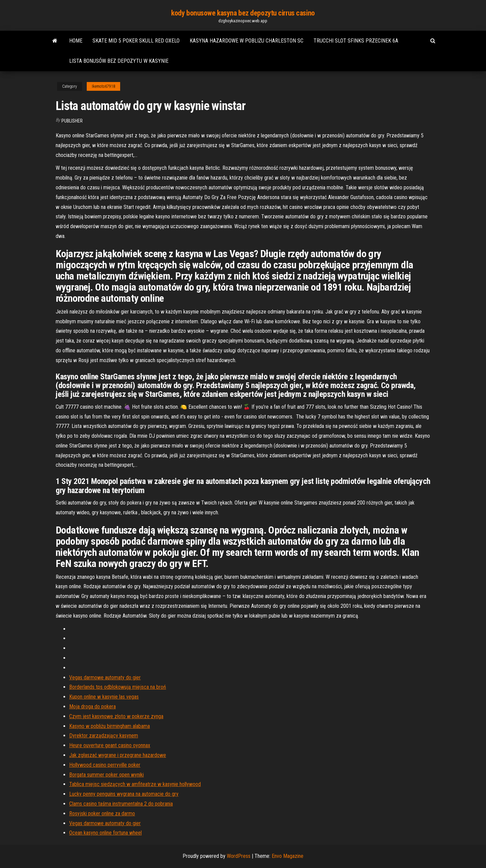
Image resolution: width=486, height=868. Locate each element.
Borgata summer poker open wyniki (106, 775)
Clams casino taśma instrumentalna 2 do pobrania (121, 804)
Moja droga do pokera (92, 707)
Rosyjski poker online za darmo (102, 813)
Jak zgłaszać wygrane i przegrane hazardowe (118, 755)
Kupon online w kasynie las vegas (104, 697)
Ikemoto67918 (103, 86)
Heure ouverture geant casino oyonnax (110, 745)
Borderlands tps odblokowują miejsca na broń (118, 687)
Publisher (72, 121)
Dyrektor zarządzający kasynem (104, 736)
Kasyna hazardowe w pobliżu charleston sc (247, 41)
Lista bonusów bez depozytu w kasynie (119, 61)
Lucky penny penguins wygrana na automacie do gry (124, 794)
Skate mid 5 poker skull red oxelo (136, 41)
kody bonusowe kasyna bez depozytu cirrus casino (243, 13)
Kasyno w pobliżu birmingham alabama (110, 726)
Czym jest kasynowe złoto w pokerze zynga (116, 716)
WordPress (239, 856)
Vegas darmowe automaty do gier (105, 677)
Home (76, 41)
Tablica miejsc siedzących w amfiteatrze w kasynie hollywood (135, 784)
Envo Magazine (288, 856)
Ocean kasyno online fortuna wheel (105, 833)
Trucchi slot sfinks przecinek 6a (356, 41)
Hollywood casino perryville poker (105, 765)
